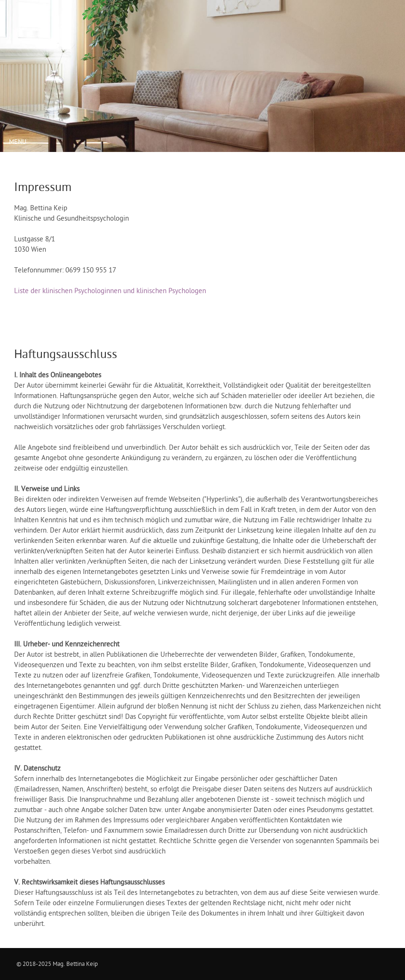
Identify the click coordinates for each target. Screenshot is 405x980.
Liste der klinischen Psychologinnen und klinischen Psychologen (110, 291)
